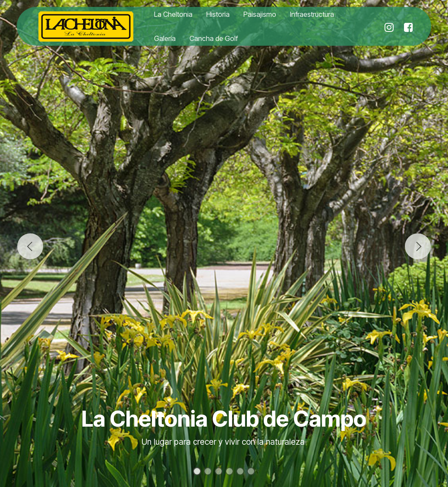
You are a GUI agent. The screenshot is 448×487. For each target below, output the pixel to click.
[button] (30, 246)
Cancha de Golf (214, 38)
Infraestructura (312, 14)
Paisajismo (260, 14)
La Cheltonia (173, 14)
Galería (165, 38)
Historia (218, 14)
